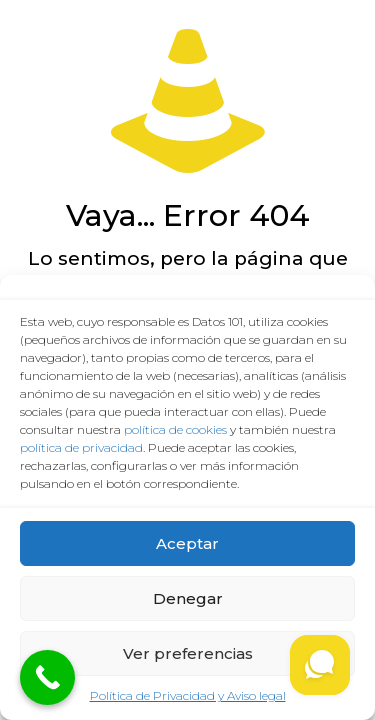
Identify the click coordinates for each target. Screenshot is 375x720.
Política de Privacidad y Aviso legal (188, 695)
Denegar (188, 598)
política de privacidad (81, 447)
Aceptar (187, 543)
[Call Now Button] (47, 677)
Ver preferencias (188, 653)
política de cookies (175, 429)
